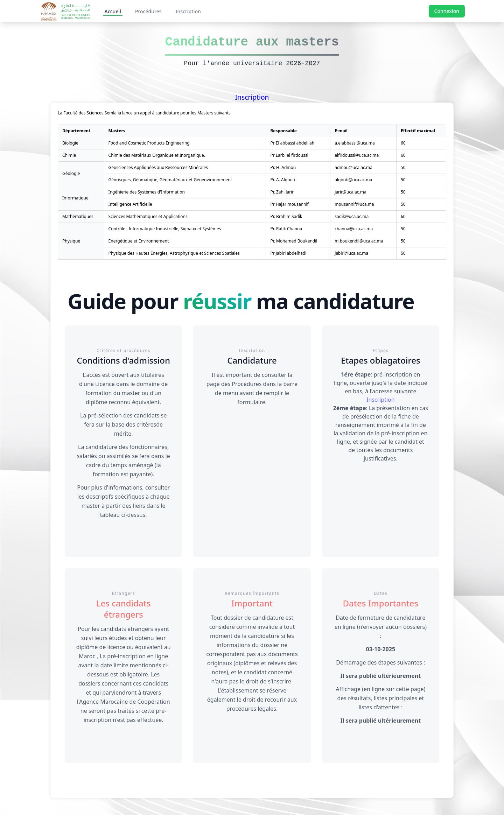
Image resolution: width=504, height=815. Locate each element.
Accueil (113, 11)
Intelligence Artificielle (130, 204)
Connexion (447, 11)
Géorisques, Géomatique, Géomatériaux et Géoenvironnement (170, 180)
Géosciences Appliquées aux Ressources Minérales (158, 167)
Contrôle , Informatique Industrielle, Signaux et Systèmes (165, 229)
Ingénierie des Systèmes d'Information (147, 192)
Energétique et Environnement (139, 241)
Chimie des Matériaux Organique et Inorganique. (157, 155)
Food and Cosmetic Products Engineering (149, 143)
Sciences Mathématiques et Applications (148, 216)
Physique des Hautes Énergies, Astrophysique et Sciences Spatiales (174, 253)
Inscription (188, 11)
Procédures (148, 11)
